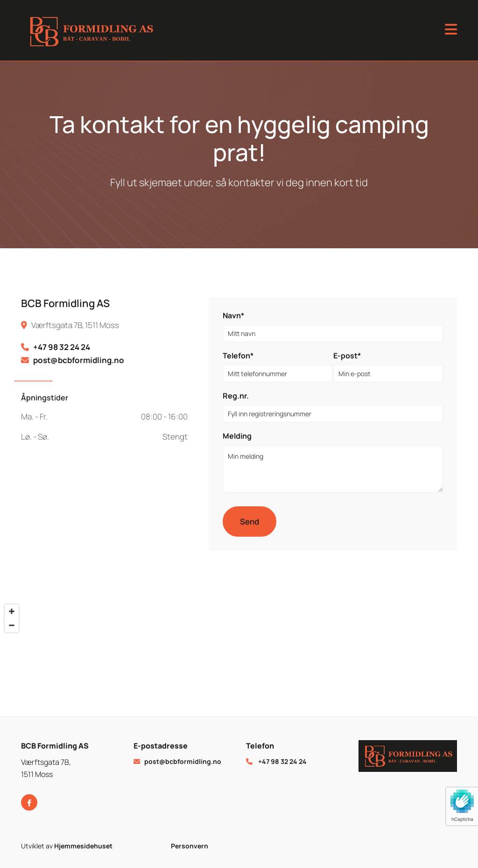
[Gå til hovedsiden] (108, 30)
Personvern (190, 846)
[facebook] (29, 802)
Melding (237, 436)
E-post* (347, 356)
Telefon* (238, 356)
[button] (333, 30)
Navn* (233, 316)
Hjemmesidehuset (83, 846)
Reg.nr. (236, 396)
